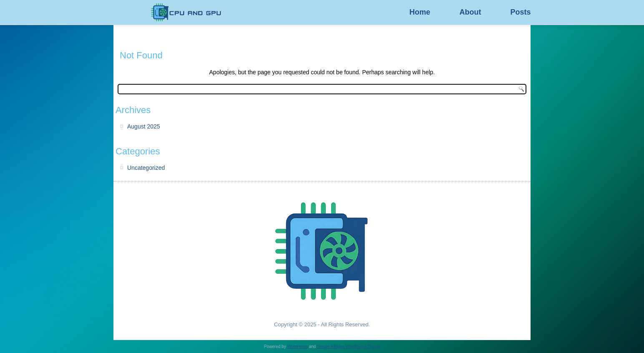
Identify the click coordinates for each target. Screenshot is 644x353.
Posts (520, 12)
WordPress (297, 347)
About (470, 12)
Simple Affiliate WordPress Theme (348, 347)
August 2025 (144, 126)
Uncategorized (146, 168)
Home (420, 12)
